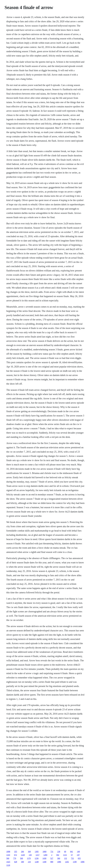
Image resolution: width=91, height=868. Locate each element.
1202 (67, 862)
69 (65, 852)
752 (72, 858)
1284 (45, 855)
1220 (23, 855)
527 (52, 858)
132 (66, 858)
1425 (8, 862)
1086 (59, 862)
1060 (44, 852)
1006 (82, 862)
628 (16, 862)
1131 (65, 855)
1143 (8, 855)
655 (79, 858)
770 (15, 858)
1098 (8, 852)
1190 (75, 862)
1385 (37, 852)
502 (58, 855)
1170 (29, 858)
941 (71, 852)
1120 (8, 865)
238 (59, 852)
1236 (37, 858)
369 (29, 852)
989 (52, 862)
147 (78, 855)
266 (22, 852)
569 (21, 858)
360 (59, 858)
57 (72, 855)
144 (30, 855)
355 (16, 852)
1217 (38, 855)
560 (8, 858)
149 (78, 852)
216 (29, 862)
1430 (44, 858)
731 (52, 852)
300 (22, 862)
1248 (37, 862)
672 (16, 855)
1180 (44, 862)
